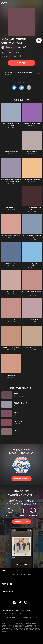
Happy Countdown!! (11, 152)
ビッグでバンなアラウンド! (11, 263)
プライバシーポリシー (18, 614)
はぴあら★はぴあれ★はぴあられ (32, 292)
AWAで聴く (21, 63)
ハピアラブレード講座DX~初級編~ (32, 208)
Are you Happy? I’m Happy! (11, 236)
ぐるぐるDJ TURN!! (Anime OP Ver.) (20, 575)
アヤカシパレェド (32, 152)
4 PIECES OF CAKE (11, 208)
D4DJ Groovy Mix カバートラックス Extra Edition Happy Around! (11, 181)
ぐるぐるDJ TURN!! (32, 347)
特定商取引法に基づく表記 (28, 617)
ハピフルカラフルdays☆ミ (32, 180)
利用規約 (5, 614)
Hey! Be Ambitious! (32, 319)
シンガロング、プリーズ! (11, 291)
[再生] (39, 40)
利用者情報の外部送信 (9, 617)
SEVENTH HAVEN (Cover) (32, 124)
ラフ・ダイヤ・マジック (11, 319)
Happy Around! (20, 47)
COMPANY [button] (7, 592)
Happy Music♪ (11, 375)
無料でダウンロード (21, 522)
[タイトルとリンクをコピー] (29, 88)
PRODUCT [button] (7, 584)
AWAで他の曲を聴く (21, 479)
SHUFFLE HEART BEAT (11, 347)
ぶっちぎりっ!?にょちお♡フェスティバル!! (11, 125)
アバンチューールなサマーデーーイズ (32, 236)
